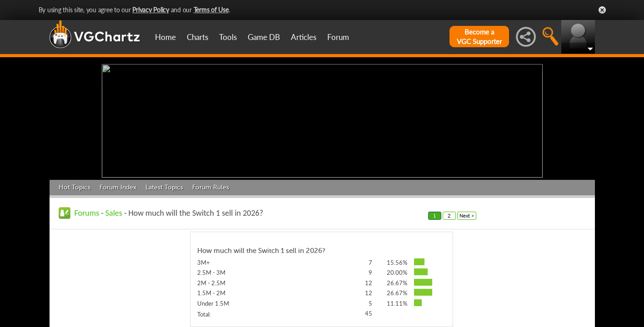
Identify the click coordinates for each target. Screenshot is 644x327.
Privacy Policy (151, 10)
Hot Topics (75, 185)
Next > (467, 213)
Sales (114, 211)
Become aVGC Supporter (479, 37)
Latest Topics (164, 185)
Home (165, 37)
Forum (338, 37)
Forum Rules (211, 185)
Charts (197, 37)
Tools (228, 37)
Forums (87, 211)
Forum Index (118, 185)
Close (602, 10)
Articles (304, 37)
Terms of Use (211, 10)
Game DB (264, 37)
